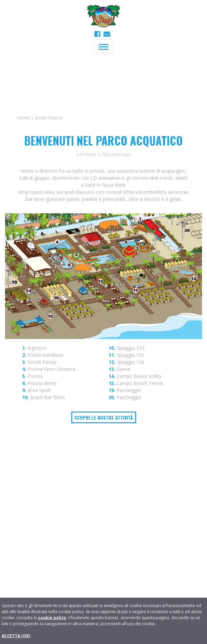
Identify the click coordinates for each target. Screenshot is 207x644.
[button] (107, 34)
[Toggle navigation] (103, 46)
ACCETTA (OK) (16, 636)
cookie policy (52, 618)
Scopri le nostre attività (104, 417)
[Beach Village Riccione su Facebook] (98, 34)
